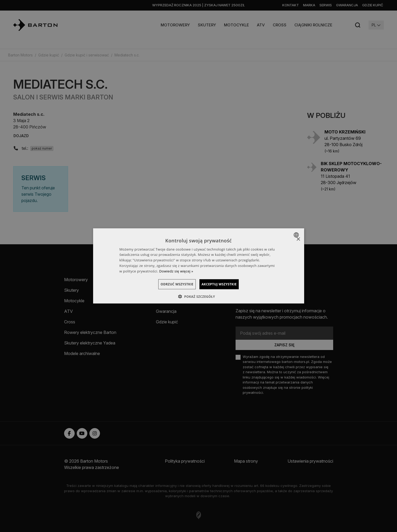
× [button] (298, 239)
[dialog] (199, 266)
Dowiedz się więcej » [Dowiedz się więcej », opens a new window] (176, 271)
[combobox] (297, 235)
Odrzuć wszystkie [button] (171, 284)
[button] (198, 296)
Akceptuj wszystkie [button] (225, 284)
